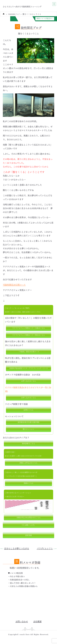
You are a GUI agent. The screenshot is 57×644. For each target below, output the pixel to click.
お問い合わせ (22, 621)
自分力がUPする (22, 18)
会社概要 (37, 621)
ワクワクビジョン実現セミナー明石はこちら (29, 335)
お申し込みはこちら (28, 381)
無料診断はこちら (28, 443)
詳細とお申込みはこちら (28, 463)
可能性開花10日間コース (14, 285)
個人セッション (28, 429)
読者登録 (28, 535)
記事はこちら (28, 410)
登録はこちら (28, 483)
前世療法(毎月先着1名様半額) (28, 422)
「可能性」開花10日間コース (28, 351)
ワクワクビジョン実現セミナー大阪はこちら (29, 328)
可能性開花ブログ (15, 14)
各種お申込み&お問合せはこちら (29, 517)
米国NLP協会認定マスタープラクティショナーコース (29, 368)
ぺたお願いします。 (29, 525)
